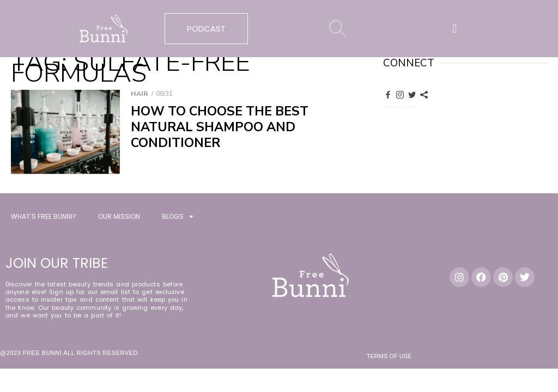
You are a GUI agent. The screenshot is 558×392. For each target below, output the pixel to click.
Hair (139, 94)
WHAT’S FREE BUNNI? (44, 218)
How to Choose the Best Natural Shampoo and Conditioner (220, 127)
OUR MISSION (119, 218)
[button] (455, 29)
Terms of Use (389, 358)
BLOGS (178, 218)
